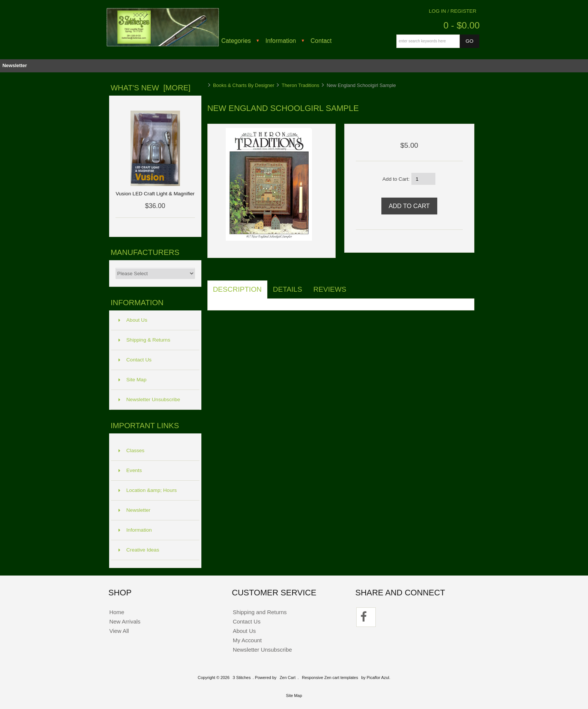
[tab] (357, 285)
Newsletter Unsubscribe (149, 399)
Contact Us (135, 360)
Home (117, 612)
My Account (247, 640)
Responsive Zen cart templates (330, 678)
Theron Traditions (300, 85)
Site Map (133, 380)
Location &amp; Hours (148, 490)
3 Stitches (242, 678)
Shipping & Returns (144, 340)
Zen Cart (288, 678)
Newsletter (14, 65)
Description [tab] (237, 289)
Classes (131, 450)
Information (281, 40)
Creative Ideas (139, 550)
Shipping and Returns (260, 612)
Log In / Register (453, 11)
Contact (321, 40)
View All (119, 631)
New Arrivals (125, 621)
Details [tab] (288, 289)
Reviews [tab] (330, 289)
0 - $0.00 (461, 25)
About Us (133, 320)
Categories (236, 40)
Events (130, 470)
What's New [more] (151, 88)
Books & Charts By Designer (244, 85)
